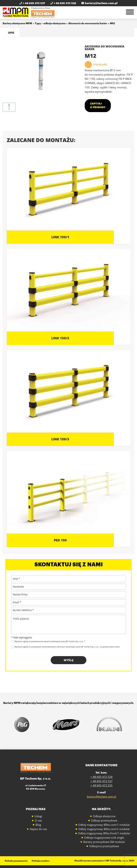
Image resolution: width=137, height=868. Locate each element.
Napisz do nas (38, 829)
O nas (38, 820)
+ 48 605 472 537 (32, 3)
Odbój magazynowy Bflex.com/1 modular (104, 825)
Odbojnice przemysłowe (104, 846)
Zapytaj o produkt (98, 105)
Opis (11, 33)
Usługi (38, 816)
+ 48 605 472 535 (102, 785)
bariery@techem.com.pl (99, 3)
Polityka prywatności (16, 861)
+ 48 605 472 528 (63, 3)
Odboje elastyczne (104, 816)
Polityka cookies (41, 861)
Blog (38, 825)
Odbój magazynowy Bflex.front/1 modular (104, 833)
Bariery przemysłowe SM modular (104, 842)
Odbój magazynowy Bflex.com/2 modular (104, 829)
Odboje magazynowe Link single (104, 838)
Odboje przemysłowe (104, 820)
